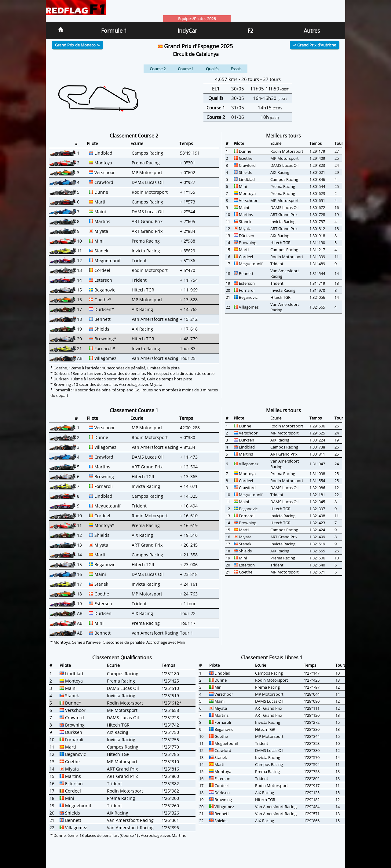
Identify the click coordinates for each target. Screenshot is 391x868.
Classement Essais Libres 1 (272, 657)
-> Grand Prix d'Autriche (314, 45)
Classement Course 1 (134, 410)
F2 (250, 31)
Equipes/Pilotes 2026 (197, 19)
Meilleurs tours (283, 136)
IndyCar (187, 31)
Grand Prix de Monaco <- (77, 45)
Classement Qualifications (122, 657)
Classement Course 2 (134, 136)
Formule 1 (114, 31)
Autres (312, 31)
